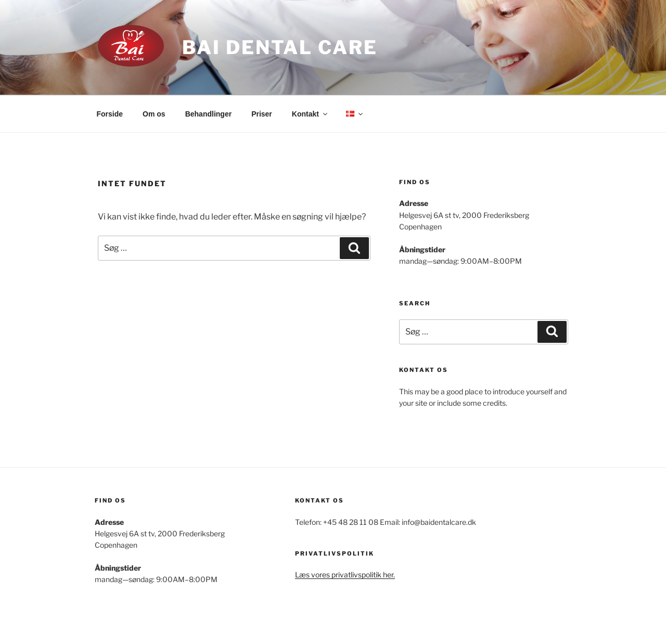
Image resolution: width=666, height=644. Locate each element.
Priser (262, 114)
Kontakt (310, 114)
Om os (154, 114)
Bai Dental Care (280, 47)
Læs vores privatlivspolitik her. (345, 575)
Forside (110, 114)
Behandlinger (208, 114)
